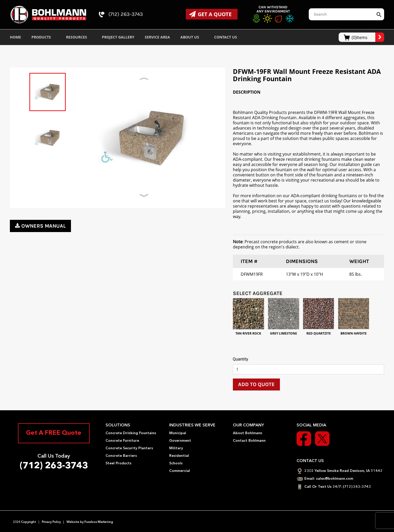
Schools (176, 463)
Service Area (157, 37)
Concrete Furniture (122, 441)
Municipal (178, 433)
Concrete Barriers (121, 456)
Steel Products (119, 463)
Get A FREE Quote (54, 433)
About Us (192, 37)
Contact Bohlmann (249, 441)
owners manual (40, 226)
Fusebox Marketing (98, 522)
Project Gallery (118, 37)
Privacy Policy (51, 522)
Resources (79, 37)
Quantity (241, 359)
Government (180, 441)
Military (176, 448)
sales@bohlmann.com (335, 479)
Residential (179, 456)
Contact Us (228, 37)
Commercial (180, 471)
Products (44, 37)
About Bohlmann (248, 433)
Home (15, 37)
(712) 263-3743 (121, 15)
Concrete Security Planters (129, 448)
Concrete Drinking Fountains (131, 433)
